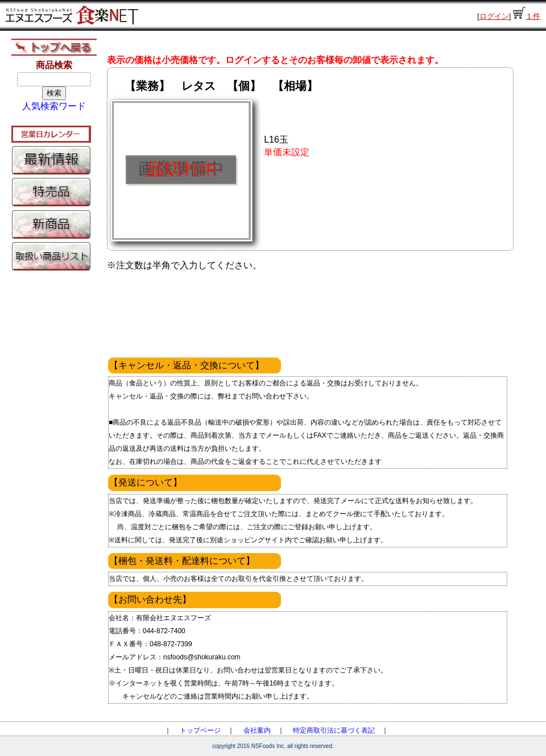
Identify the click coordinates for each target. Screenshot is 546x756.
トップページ (200, 730)
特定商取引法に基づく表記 (334, 730)
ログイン (494, 16)
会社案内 (257, 730)
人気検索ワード (54, 106)
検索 (54, 93)
